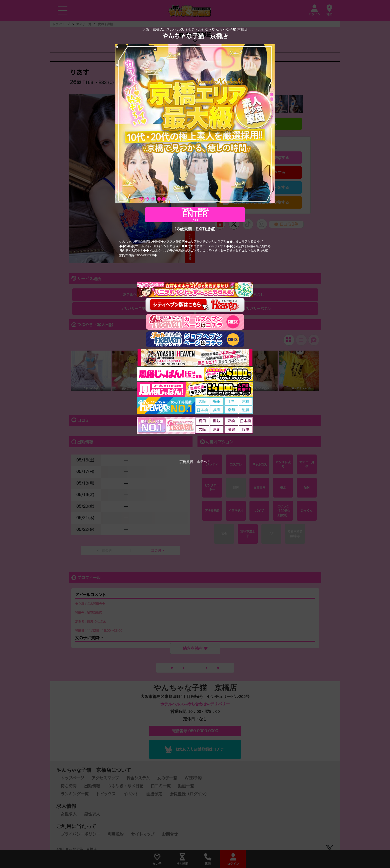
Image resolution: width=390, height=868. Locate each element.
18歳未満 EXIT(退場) (195, 229)
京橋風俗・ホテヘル (195, 462)
